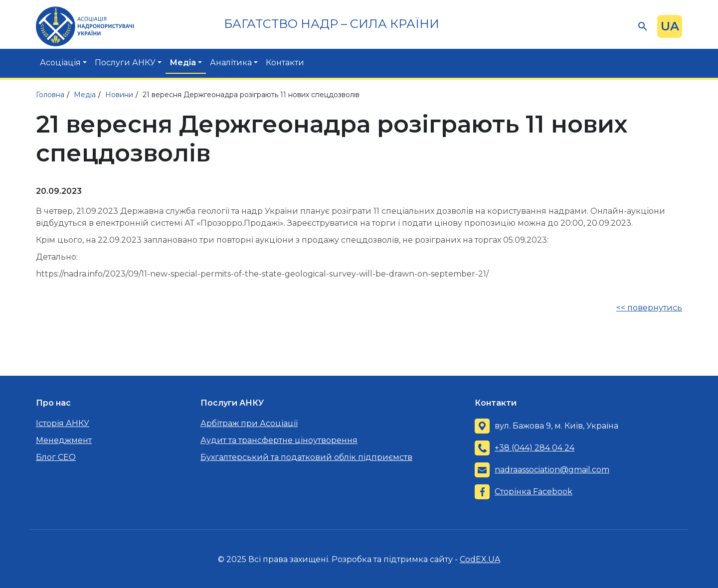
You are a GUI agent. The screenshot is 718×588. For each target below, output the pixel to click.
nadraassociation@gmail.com (552, 470)
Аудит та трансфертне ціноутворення (279, 440)
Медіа (183, 63)
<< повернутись (649, 308)
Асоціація (60, 63)
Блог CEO (56, 457)
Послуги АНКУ (125, 63)
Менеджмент (64, 440)
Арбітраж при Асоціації (249, 423)
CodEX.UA (480, 559)
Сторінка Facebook (534, 492)
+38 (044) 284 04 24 (535, 448)
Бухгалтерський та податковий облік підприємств (306, 457)
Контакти (285, 63)
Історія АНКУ (63, 423)
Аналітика (231, 63)
